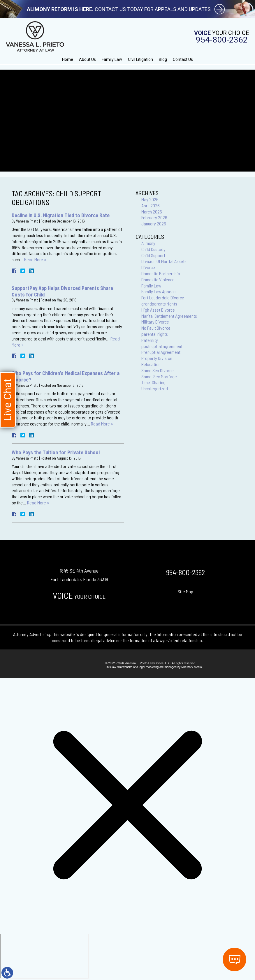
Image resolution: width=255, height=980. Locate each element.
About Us (87, 59)
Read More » (35, 259)
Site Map (185, 591)
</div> (44, 956)
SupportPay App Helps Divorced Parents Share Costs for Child (62, 291)
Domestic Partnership (161, 273)
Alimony (148, 243)
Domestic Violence (158, 279)
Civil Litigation (140, 59)
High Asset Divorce (158, 310)
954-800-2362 (222, 40)
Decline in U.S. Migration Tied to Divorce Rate (61, 215)
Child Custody (153, 249)
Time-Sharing (153, 382)
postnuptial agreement (162, 346)
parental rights (155, 334)
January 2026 (154, 224)
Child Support (153, 255)
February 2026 (154, 217)
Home (68, 59)
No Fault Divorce (156, 328)
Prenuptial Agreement (161, 352)
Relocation (151, 364)
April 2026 (151, 205)
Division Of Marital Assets (164, 261)
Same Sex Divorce (158, 370)
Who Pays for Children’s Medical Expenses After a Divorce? (66, 376)
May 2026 (150, 199)
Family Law (112, 59)
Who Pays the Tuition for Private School (56, 452)
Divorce (148, 267)
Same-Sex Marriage (159, 376)
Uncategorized (155, 388)
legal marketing (149, 667)
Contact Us (183, 59)
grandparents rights (159, 304)
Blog (163, 59)
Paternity (150, 340)
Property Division (157, 358)
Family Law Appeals (159, 291)
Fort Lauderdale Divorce (163, 297)
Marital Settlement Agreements (169, 316)
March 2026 (152, 212)
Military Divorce (155, 322)
